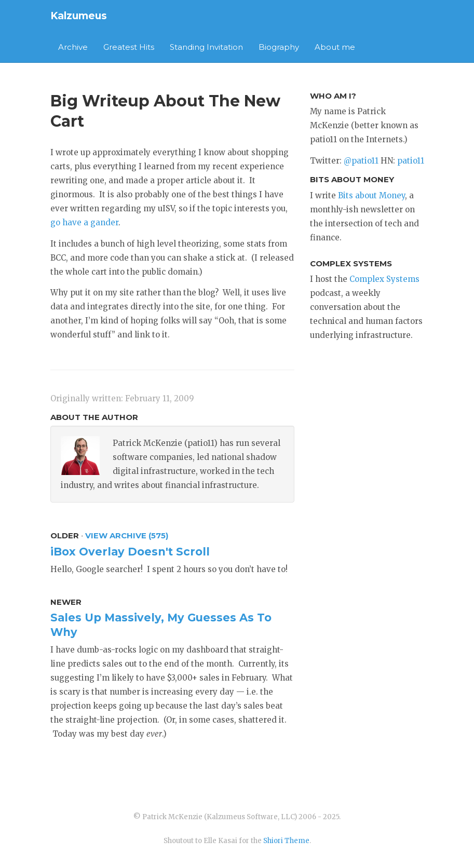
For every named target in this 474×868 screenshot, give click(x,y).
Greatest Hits (129, 47)
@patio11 (361, 161)
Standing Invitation (206, 47)
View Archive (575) (127, 535)
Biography (279, 47)
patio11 (411, 161)
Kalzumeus (79, 16)
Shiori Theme (286, 841)
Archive (73, 47)
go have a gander (84, 222)
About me (335, 47)
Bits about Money (371, 195)
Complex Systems (384, 279)
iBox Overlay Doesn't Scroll (130, 552)
